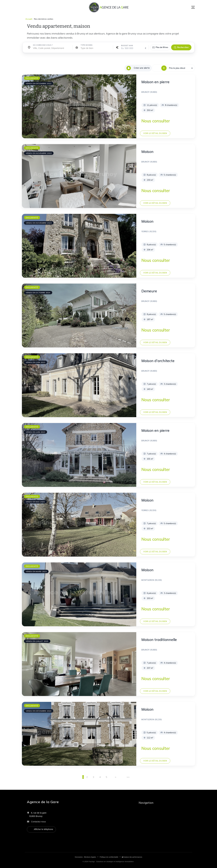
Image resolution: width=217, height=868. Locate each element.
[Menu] (193, 7)
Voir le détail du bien (155, 133)
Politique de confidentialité (109, 857)
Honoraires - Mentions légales (85, 857)
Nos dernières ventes (44, 19)
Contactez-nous (38, 822)
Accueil (29, 19)
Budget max (127, 45)
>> (128, 777)
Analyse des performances (132, 857)
